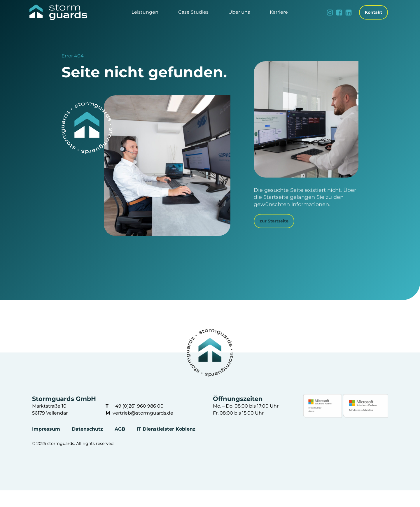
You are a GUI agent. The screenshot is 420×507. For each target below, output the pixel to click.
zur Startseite (274, 221)
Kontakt (373, 12)
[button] (145, 12)
